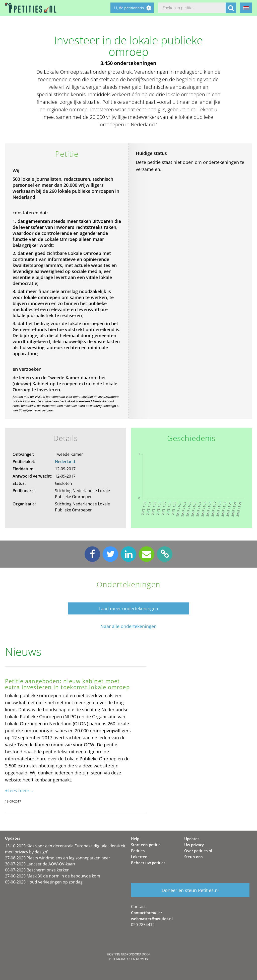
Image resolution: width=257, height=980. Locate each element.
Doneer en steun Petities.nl (190, 890)
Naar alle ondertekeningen (128, 626)
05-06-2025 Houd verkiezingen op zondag (44, 882)
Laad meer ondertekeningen (128, 608)
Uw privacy (194, 845)
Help (135, 839)
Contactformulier (147, 913)
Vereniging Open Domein (128, 959)
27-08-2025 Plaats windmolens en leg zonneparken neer (58, 858)
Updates (192, 839)
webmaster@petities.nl (152, 919)
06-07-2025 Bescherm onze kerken (37, 870)
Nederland (65, 462)
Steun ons (193, 857)
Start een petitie (146, 845)
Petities (138, 851)
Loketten (139, 857)
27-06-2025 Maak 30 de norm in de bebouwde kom (53, 876)
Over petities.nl (198, 851)
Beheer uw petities (148, 863)
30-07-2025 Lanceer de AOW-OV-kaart (40, 864)
